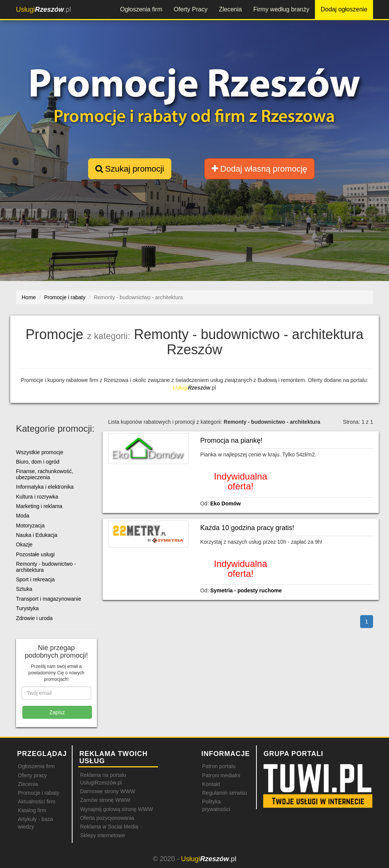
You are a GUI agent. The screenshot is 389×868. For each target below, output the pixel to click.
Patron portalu (219, 766)
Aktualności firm (37, 802)
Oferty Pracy (191, 9)
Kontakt (211, 784)
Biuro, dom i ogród (38, 462)
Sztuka (24, 589)
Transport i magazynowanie (48, 599)
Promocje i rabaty (39, 793)
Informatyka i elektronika (45, 487)
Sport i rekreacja (35, 579)
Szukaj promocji (130, 169)
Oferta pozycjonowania (107, 818)
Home (29, 297)
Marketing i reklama (39, 506)
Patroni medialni (221, 775)
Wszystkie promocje (40, 452)
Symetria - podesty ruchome (246, 590)
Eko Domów (225, 503)
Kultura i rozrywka (37, 497)
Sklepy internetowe (103, 835)
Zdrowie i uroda (34, 618)
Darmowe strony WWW (108, 791)
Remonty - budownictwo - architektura (46, 567)
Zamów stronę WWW (105, 800)
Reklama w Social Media (109, 827)
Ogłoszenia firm (141, 9)
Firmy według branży (281, 9)
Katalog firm (32, 810)
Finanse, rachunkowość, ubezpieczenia (45, 474)
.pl (43, 9)
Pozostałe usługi (35, 554)
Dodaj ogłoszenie (344, 9)
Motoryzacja (30, 526)
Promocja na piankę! (231, 440)
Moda (23, 516)
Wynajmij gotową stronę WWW (117, 809)
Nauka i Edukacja (37, 535)
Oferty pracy (32, 775)
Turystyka (27, 608)
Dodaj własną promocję (259, 169)
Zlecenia (230, 9)
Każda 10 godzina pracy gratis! (247, 528)
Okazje (24, 544)
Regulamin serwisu (225, 793)
